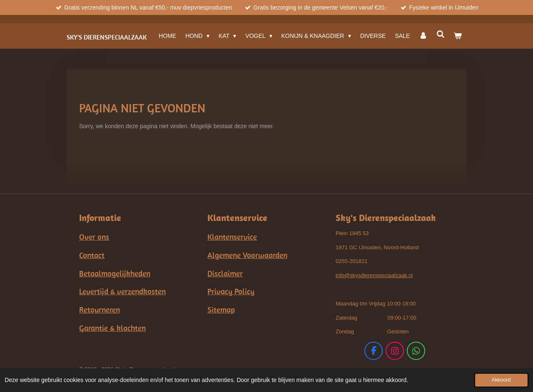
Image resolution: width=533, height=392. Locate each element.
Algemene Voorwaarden (247, 255)
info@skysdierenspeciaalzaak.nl (374, 275)
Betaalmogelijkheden (115, 273)
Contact (92, 255)
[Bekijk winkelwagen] (458, 36)
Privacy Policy (231, 291)
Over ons (94, 237)
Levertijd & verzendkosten (122, 291)
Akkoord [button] (501, 380)
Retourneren (100, 310)
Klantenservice (232, 237)
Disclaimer (225, 273)
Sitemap (221, 310)
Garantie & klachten (112, 328)
